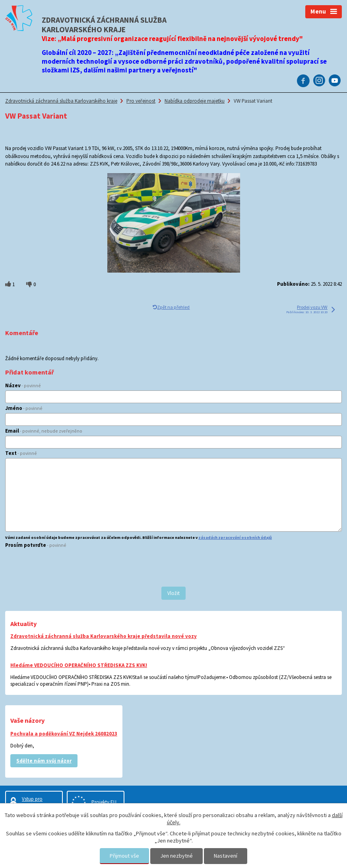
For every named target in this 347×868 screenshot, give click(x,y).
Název (23, 385)
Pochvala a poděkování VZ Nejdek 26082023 (64, 734)
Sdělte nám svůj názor (44, 761)
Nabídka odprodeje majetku (195, 101)
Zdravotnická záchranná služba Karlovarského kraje (61, 101)
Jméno (24, 408)
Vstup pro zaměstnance (36, 802)
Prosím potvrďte (36, 545)
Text (21, 453)
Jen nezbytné (176, 856)
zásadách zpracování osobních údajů (235, 537)
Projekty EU (104, 802)
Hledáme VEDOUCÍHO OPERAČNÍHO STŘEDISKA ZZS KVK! (79, 665)
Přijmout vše (124, 856)
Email (44, 431)
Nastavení (226, 856)
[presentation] (66, 568)
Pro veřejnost (141, 101)
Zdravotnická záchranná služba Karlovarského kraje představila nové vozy (104, 636)
